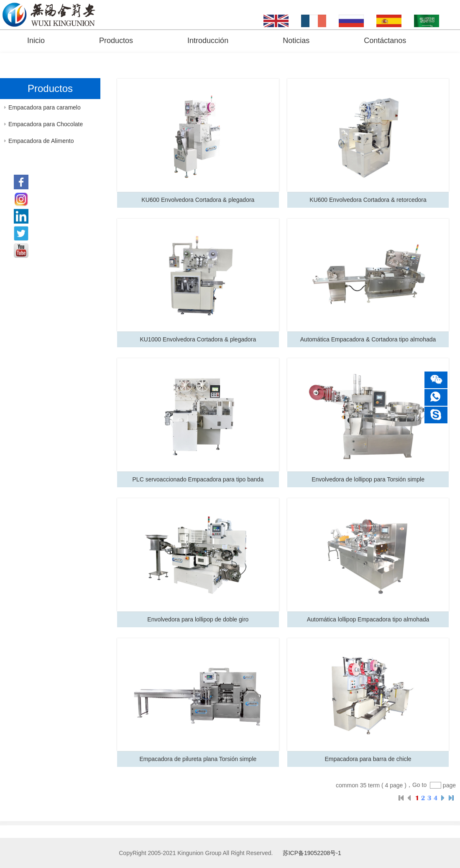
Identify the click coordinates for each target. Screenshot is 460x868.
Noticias (296, 41)
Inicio (36, 41)
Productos (116, 41)
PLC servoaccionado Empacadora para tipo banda (198, 479)
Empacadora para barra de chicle (368, 759)
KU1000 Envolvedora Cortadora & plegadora (198, 339)
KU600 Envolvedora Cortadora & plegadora (198, 200)
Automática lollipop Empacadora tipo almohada (368, 619)
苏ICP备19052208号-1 (312, 853)
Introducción (208, 41)
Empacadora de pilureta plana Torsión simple (198, 759)
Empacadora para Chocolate (46, 124)
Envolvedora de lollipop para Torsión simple (368, 479)
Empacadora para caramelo (45, 107)
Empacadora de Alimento (41, 141)
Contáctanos (385, 41)
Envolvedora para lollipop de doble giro (198, 619)
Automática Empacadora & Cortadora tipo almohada (368, 339)
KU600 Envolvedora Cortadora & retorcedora (368, 200)
